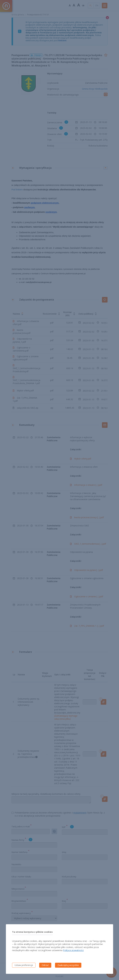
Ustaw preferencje (24, 965)
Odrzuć (45, 965)
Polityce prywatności (73, 950)
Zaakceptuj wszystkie (68, 965)
